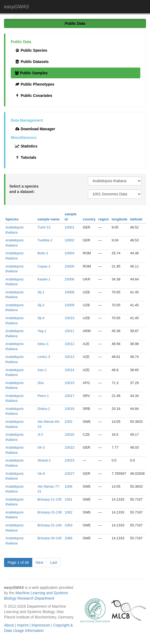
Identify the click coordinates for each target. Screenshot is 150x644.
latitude (136, 219)
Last (53, 562)
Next (39, 562)
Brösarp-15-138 (49, 512)
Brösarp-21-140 (49, 525)
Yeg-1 (42, 331)
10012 (69, 344)
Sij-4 (41, 318)
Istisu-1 (43, 344)
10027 (69, 474)
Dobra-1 (44, 409)
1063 (68, 525)
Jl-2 (40, 434)
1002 (68, 422)
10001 (69, 227)
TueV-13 (44, 227)
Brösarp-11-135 (49, 499)
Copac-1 (44, 266)
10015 (69, 383)
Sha (40, 383)
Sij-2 (41, 305)
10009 (69, 305)
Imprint (23, 625)
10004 (69, 253)
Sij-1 (41, 292)
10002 (69, 240)
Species (12, 219)
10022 (69, 447)
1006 (68, 486)
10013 (69, 357)
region (104, 219)
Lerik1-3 (44, 357)
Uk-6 (41, 474)
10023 (69, 460)
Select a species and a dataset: (24, 189)
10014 (69, 370)
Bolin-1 (43, 253)
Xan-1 (42, 370)
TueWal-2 (45, 240)
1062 (68, 512)
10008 (69, 292)
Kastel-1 (44, 279)
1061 (68, 499)
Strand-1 (44, 460)
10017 (69, 396)
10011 (69, 331)
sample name (48, 219)
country (89, 219)
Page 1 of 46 (18, 562)
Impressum (41, 625)
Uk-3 (41, 447)
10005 (69, 266)
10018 (69, 409)
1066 (68, 538)
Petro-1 (43, 396)
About (9, 625)
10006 (69, 279)
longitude (119, 219)
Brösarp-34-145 (49, 538)
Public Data (75, 23)
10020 (69, 434)
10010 (69, 318)
